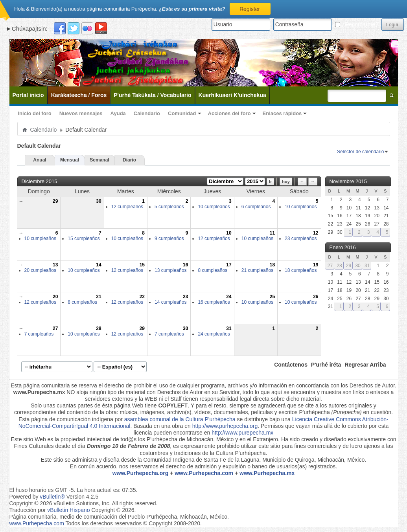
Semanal (99, 160)
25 (272, 297)
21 (99, 297)
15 (142, 265)
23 (185, 297)
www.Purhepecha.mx (267, 473)
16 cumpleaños (214, 302)
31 (229, 328)
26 (316, 297)
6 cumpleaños (256, 207)
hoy (286, 182)
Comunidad (182, 113)
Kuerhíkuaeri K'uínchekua (232, 95)
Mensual (70, 160)
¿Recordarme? (357, 24)
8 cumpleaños (213, 270)
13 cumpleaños (170, 270)
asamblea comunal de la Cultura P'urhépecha (180, 419)
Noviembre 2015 (348, 181)
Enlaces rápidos (282, 113)
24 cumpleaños (214, 334)
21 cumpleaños (257, 270)
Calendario (147, 113)
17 (229, 265)
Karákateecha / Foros (79, 95)
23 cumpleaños (301, 238)
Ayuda (118, 113)
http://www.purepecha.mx (242, 433)
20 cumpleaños (40, 270)
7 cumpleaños (39, 334)
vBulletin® (52, 497)
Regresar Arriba (365, 365)
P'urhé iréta (326, 365)
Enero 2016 (343, 247)
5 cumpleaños (169, 207)
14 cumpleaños (170, 302)
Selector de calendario (360, 152)
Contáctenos (291, 365)
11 (272, 233)
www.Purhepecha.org (141, 473)
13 (55, 265)
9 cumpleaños (169, 238)
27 (55, 328)
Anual (40, 160)
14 (99, 265)
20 (55, 297)
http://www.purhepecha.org (225, 426)
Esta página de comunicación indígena (66, 419)
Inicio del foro (35, 113)
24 (229, 297)
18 (272, 265)
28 (99, 328)
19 (316, 265)
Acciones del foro (229, 113)
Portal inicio (28, 95)
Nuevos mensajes (81, 113)
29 (55, 201)
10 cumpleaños (214, 207)
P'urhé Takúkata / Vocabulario (152, 95)
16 (185, 265)
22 (142, 297)
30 (99, 201)
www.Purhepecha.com (204, 473)
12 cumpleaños (127, 207)
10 (229, 233)
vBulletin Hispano (68, 510)
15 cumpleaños (84, 238)
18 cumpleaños (301, 270)
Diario (129, 160)
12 (316, 233)
